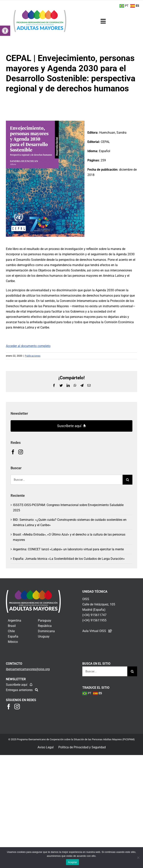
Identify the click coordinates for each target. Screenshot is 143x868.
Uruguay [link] (44, 636)
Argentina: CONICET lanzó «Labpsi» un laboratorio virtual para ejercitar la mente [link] (68, 549)
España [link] (13, 636)
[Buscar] (127, 480)
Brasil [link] (12, 626)
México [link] (13, 642)
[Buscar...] (67, 480)
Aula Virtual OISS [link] (94, 631)
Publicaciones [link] (33, 356)
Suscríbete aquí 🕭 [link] (72, 426)
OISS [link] (86, 599)
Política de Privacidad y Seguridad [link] (82, 747)
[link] (5, 31)
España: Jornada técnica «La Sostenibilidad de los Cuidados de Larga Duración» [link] (69, 559)
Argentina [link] (15, 620)
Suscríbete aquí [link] (17, 685)
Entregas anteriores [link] (20, 690)
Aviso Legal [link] (46, 747)
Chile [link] (11, 631)
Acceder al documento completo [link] (28, 346)
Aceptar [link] (73, 862)
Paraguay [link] (45, 620)
